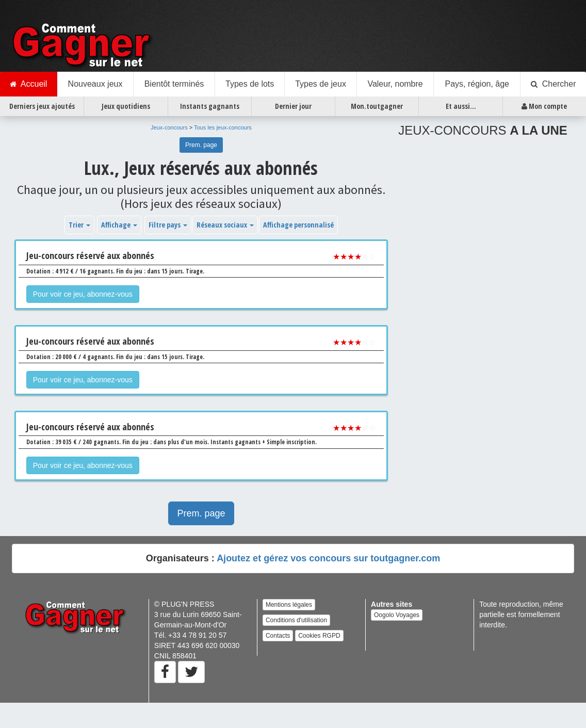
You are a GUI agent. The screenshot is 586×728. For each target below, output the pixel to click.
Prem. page (201, 145)
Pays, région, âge (477, 84)
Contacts (278, 636)
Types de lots (250, 84)
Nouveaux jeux (95, 84)
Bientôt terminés (174, 84)
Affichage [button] (119, 225)
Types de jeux (321, 84)
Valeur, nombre (395, 84)
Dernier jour (293, 106)
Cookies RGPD (319, 636)
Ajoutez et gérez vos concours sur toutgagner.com (328, 558)
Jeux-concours (169, 127)
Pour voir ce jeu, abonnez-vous (83, 294)
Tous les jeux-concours (223, 127)
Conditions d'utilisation (296, 620)
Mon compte (544, 106)
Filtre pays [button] (168, 225)
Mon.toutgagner (377, 106)
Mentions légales (289, 605)
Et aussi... (461, 106)
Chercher (554, 84)
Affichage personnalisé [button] (298, 225)
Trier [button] (79, 225)
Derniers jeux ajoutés (42, 106)
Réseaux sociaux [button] (225, 225)
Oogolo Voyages (397, 615)
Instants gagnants (210, 106)
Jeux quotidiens (126, 106)
